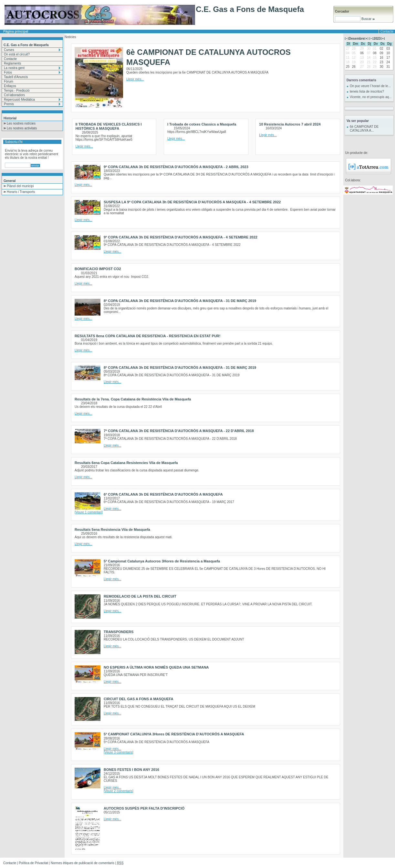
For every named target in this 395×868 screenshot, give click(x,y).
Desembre (357, 39)
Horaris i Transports (21, 192)
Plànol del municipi (20, 186)
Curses (9, 50)
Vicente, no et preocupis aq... (371, 97)
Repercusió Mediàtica (19, 100)
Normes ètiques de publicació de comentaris (83, 863)
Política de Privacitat (33, 863)
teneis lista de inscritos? (367, 91)
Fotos (8, 72)
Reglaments (12, 63)
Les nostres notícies (21, 123)
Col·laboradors (14, 95)
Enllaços (10, 86)
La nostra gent (14, 68)
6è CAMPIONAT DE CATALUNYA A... (364, 129)
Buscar (368, 19)
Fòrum (9, 81)
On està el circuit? (17, 54)
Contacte (387, 31)
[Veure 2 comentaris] (119, 791)
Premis (9, 104)
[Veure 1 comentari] (89, 512)
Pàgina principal (16, 31)
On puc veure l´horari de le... (370, 86)
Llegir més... (135, 79)
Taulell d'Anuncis (16, 77)
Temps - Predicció (17, 91)
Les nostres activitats (22, 128)
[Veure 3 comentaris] (119, 752)
